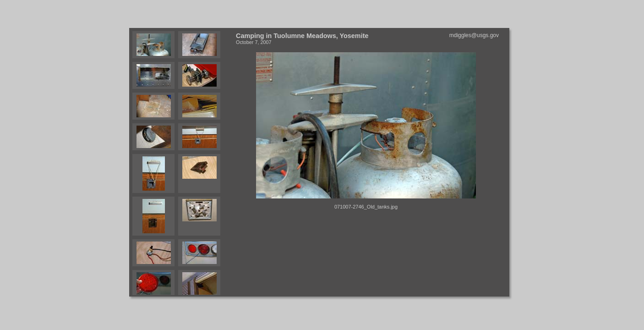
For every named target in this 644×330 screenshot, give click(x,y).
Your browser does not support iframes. (181, 162)
